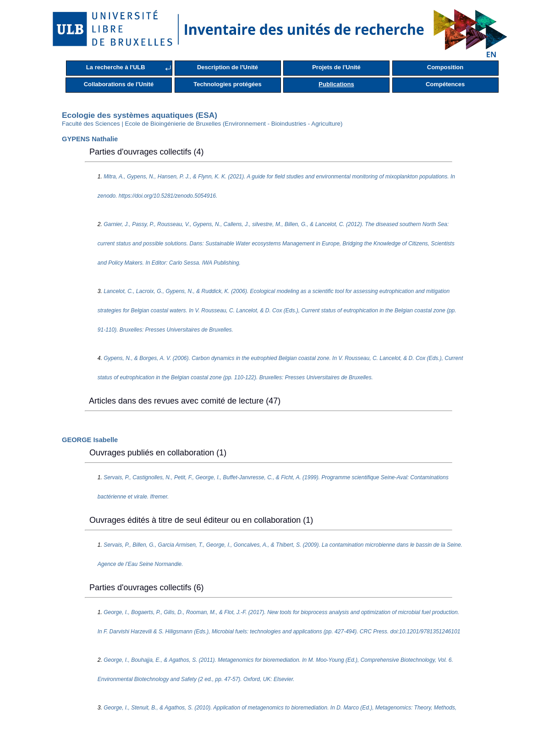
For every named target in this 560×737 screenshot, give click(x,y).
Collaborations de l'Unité (119, 84)
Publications (336, 84)
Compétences (445, 84)
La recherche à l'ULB (116, 67)
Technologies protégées (228, 84)
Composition (445, 67)
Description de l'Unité (228, 67)
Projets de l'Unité (336, 67)
